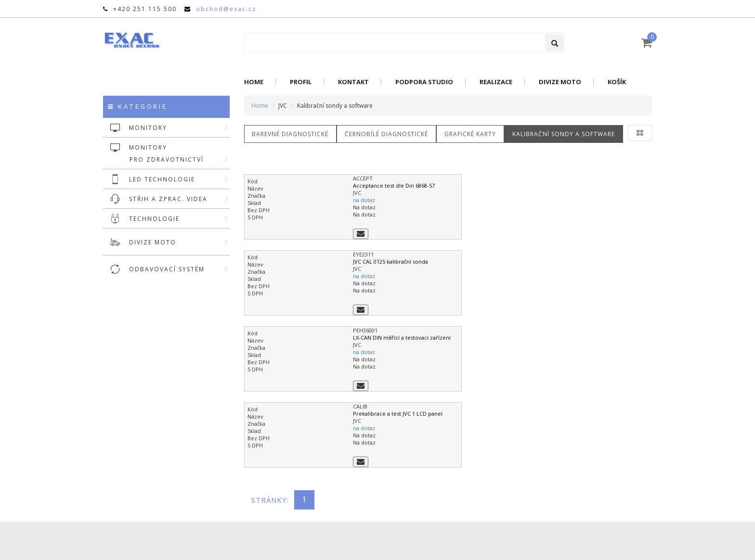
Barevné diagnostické (291, 134)
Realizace (496, 82)
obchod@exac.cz (226, 9)
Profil (301, 82)
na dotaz (364, 200)
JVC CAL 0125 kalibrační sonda (391, 261)
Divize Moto (560, 82)
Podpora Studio (424, 82)
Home (254, 82)
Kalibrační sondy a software (564, 134)
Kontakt (353, 82)
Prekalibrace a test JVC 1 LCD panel (398, 414)
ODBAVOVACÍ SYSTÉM (179, 269)
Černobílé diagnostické (387, 134)
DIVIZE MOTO (179, 242)
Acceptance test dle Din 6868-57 (394, 185)
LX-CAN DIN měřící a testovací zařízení (402, 337)
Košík (617, 82)
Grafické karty (471, 134)
